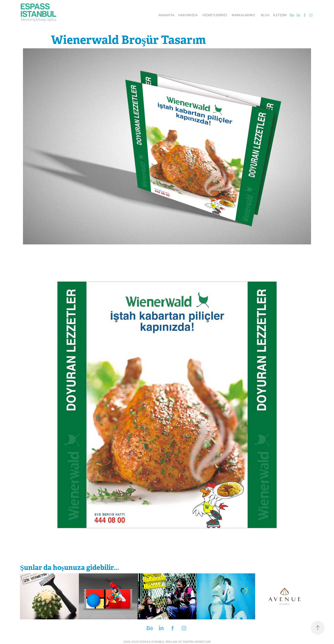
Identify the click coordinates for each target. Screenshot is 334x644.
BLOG (265, 15)
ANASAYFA (166, 15)
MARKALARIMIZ (243, 15)
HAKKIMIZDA (188, 15)
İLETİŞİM (280, 15)
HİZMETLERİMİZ (215, 15)
